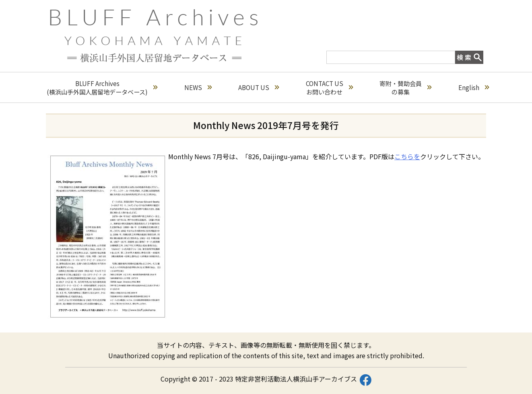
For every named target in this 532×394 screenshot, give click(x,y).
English (474, 87)
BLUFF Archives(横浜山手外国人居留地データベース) (102, 88)
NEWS (198, 87)
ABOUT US (259, 87)
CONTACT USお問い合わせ (329, 88)
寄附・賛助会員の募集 (405, 88)
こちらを (407, 156)
